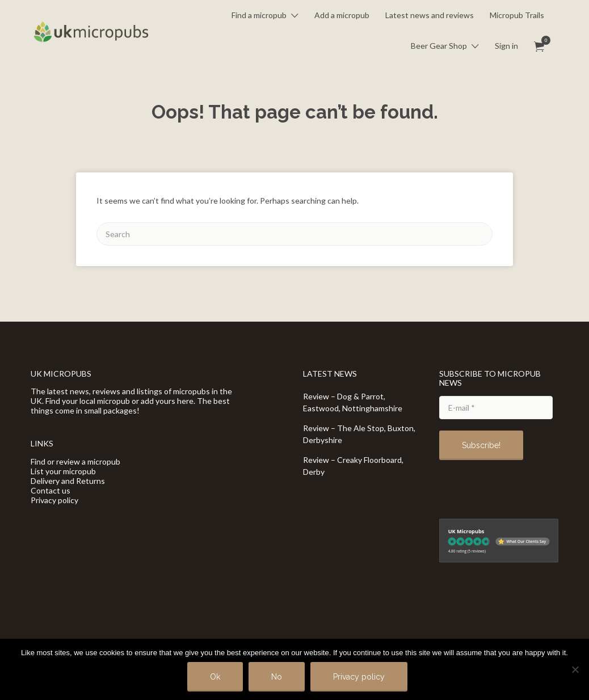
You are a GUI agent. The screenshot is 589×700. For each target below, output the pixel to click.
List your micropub (63, 471)
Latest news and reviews (430, 15)
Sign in (506, 46)
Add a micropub (342, 15)
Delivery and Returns (68, 481)
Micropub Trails (517, 15)
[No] (575, 669)
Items (543, 40)
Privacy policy (54, 500)
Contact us (51, 490)
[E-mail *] (496, 408)
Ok (215, 677)
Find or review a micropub (75, 461)
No (277, 677)
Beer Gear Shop (439, 46)
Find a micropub (259, 15)
